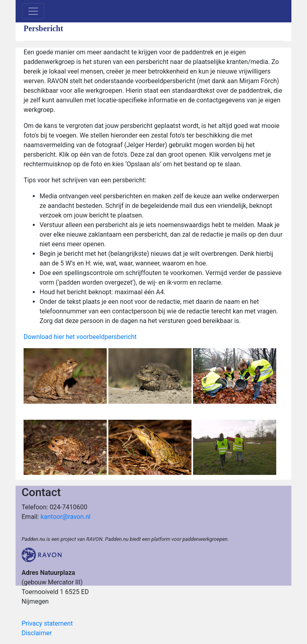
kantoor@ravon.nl (65, 517)
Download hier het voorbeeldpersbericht (80, 337)
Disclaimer (37, 633)
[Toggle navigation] (33, 11)
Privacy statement (47, 623)
